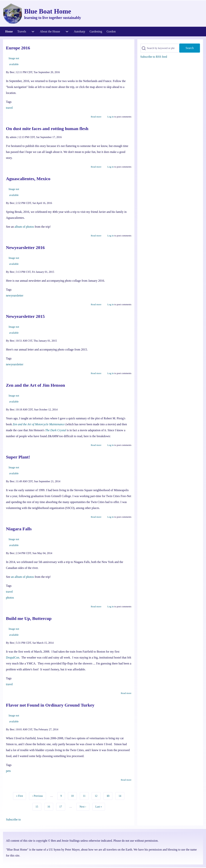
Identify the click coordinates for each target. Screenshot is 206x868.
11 (86, 796)
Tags (9, 102)
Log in (111, 117)
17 (62, 806)
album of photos (24, 227)
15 (38, 806)
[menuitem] (9, 32)
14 (121, 796)
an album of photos (22, 577)
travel (9, 108)
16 (50, 806)
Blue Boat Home (48, 11)
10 (74, 796)
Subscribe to (13, 819)
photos (10, 598)
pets (8, 771)
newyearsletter (15, 295)
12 (97, 796)
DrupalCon (13, 657)
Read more (96, 117)
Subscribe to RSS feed (154, 57)
